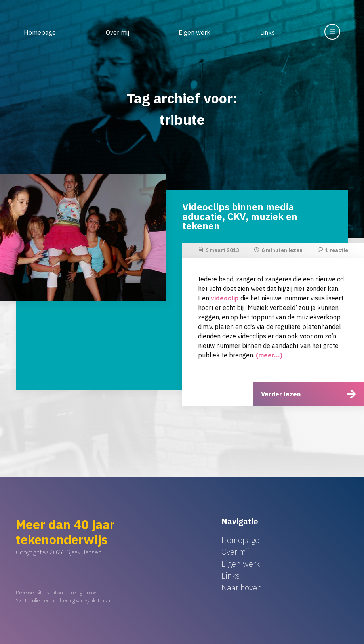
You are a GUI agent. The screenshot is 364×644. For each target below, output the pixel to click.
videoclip (225, 298)
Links (268, 32)
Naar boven (242, 588)
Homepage (40, 32)
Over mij (117, 32)
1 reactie (337, 250)
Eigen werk (194, 32)
